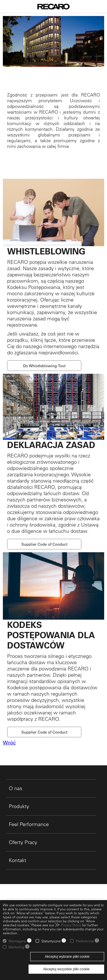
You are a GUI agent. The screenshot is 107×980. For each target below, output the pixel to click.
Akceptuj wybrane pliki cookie (67, 957)
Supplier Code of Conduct (44, 544)
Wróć (9, 743)
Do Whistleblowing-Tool (44, 366)
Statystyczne (51, 941)
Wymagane (17, 941)
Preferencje (85, 941)
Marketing (16, 947)
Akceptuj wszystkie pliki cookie (66, 969)
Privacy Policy (71, 925)
